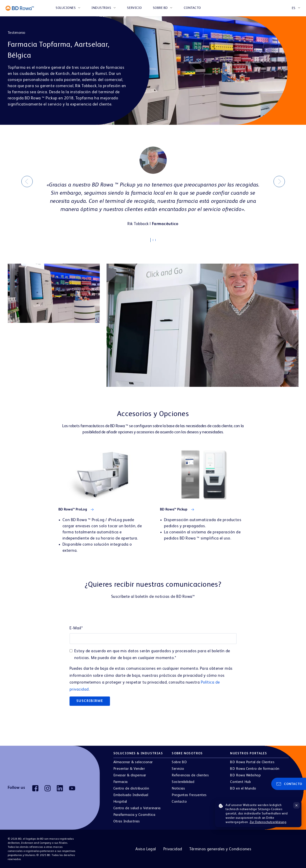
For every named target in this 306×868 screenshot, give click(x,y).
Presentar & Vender (129, 768)
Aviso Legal (146, 848)
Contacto (192, 8)
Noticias (178, 788)
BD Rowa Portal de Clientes (252, 762)
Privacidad (173, 848)
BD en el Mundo (243, 788)
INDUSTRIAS (101, 8)
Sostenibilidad (183, 781)
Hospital (120, 801)
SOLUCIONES (66, 8)
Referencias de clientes (190, 775)
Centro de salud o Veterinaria (137, 808)
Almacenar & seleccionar (133, 762)
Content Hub (240, 781)
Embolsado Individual (131, 794)
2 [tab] (155, 241)
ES (294, 8)
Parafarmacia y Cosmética (134, 814)
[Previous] (27, 181)
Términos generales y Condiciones (220, 848)
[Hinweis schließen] (296, 805)
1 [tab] (153, 240)
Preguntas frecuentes (189, 794)
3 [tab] (158, 241)
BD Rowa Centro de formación (255, 768)
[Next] (279, 181)
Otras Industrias (127, 821)
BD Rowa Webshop (245, 775)
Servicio (134, 8)
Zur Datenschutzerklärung (268, 822)
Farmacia (121, 781)
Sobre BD (160, 8)
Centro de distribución (131, 788)
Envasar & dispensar (130, 775)
